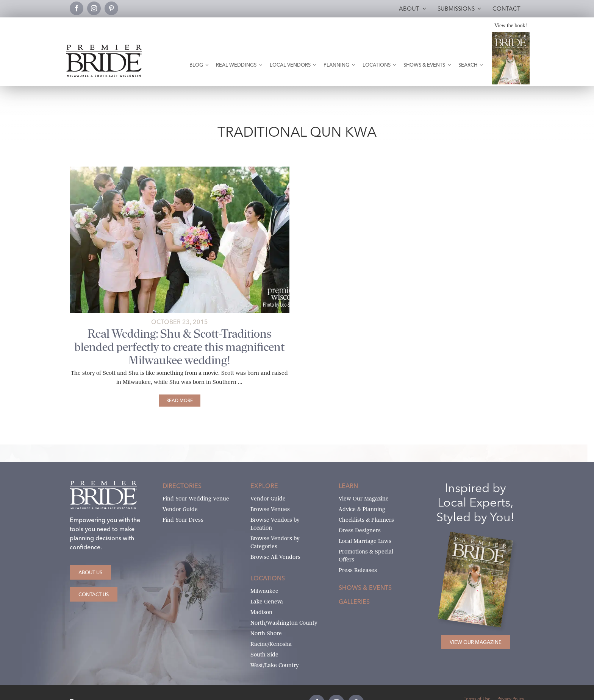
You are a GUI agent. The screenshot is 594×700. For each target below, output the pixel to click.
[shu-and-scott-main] (180, 169)
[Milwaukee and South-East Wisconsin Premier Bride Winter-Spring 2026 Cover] (511, 35)
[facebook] (77, 8)
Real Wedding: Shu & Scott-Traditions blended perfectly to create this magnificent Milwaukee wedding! (179, 347)
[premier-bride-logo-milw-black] (104, 48)
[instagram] (94, 8)
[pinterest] (111, 8)
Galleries (354, 602)
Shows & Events (365, 588)
